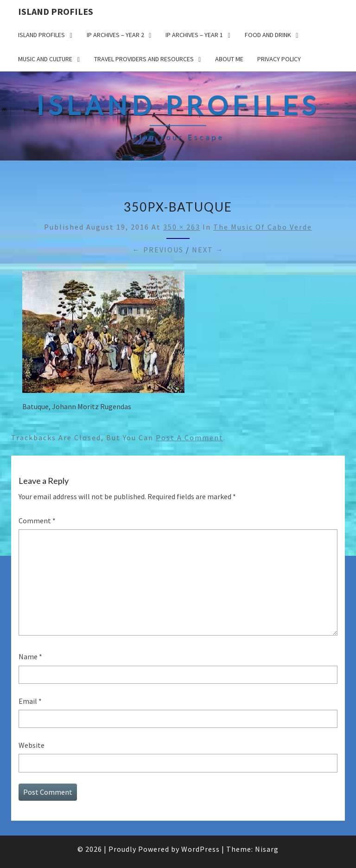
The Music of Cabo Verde (263, 227)
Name (30, 656)
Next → (208, 250)
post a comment (190, 437)
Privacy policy (279, 59)
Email (30, 701)
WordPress (200, 849)
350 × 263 (182, 227)
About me (229, 59)
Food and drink (268, 35)
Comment (37, 521)
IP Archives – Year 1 (194, 35)
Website (32, 745)
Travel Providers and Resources (144, 59)
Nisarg (267, 849)
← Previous (158, 250)
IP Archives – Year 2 (115, 35)
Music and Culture (45, 59)
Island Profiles (56, 11)
